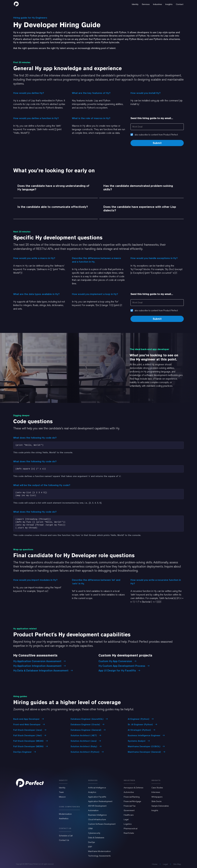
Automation (93, 810)
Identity (62, 788)
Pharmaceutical (131, 828)
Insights (155, 810)
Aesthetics (64, 818)
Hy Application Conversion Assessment (39, 661)
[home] (16, 4)
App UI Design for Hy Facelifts (119, 670)
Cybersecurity (94, 833)
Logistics (128, 824)
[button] (135, 4)
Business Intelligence (97, 815)
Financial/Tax (130, 806)
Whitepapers (157, 797)
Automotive (129, 792)
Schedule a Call (66, 836)
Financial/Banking (132, 797)
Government (129, 810)
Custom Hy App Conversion (117, 661)
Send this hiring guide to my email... (152, 118)
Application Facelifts (97, 797)
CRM (90, 828)
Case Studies (157, 788)
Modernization (65, 814)
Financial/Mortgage (132, 801)
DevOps (92, 842)
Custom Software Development (102, 824)
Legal (126, 819)
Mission (62, 797)
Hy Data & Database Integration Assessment (43, 670)
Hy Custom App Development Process (124, 666)
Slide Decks (157, 801)
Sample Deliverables (160, 806)
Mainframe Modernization (99, 851)
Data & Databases (96, 838)
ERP (90, 847)
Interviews (156, 792)
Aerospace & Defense (133, 788)
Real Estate (129, 833)
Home (155, 864)
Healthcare (129, 815)
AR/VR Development (97, 806)
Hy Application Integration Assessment (40, 666)
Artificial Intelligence (97, 788)
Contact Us (64, 840)
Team (61, 792)
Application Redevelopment (100, 801)
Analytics (92, 792)
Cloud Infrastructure (97, 819)
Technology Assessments (99, 856)
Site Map (177, 864)
